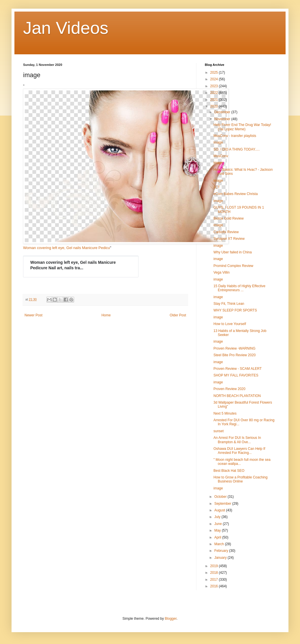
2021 (215, 100)
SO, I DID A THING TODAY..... (237, 149)
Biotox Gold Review (229, 218)
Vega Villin (222, 272)
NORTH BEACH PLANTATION (237, 396)
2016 (215, 586)
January (221, 558)
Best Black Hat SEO (229, 471)
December (223, 112)
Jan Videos (66, 28)
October (221, 497)
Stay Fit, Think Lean (229, 304)
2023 (215, 86)
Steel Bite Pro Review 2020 (235, 355)
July (218, 517)
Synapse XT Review (229, 239)
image (218, 142)
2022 (215, 93)
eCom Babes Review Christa (236, 194)
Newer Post (33, 315)
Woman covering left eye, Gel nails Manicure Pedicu (66, 248)
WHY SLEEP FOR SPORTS (235, 310)
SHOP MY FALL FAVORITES (236, 375)
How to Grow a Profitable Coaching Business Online (240, 479)
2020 (215, 106)
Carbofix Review (226, 232)
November (223, 119)
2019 (215, 566)
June (219, 524)
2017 (215, 580)
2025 (215, 73)
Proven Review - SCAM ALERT (238, 369)
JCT (217, 187)
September (223, 504)
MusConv (221, 156)
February (222, 551)
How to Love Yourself (230, 324)
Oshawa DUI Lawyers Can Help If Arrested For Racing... (239, 451)
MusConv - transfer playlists (235, 136)
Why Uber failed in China (233, 252)
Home (106, 315)
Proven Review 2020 (229, 389)
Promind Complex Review (233, 266)
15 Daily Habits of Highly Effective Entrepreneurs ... (239, 288)
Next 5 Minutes (225, 413)
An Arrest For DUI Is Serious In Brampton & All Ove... (237, 440)
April (218, 537)
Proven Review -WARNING (235, 348)
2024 (215, 79)
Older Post (178, 315)
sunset (219, 431)
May (218, 530)
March (220, 544)
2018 (215, 573)
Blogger (171, 619)
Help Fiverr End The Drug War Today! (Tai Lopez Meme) (242, 127)
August (220, 510)
